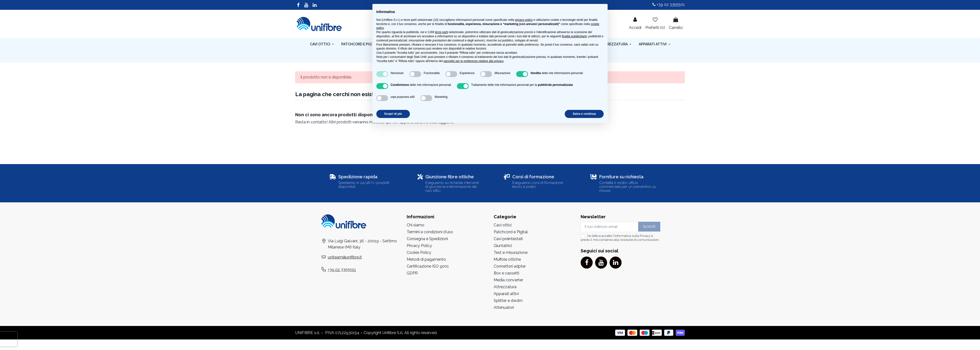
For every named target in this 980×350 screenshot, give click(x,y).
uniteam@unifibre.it (345, 257)
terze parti (441, 32)
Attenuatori (504, 307)
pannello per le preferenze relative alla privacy (473, 61)
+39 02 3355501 (669, 5)
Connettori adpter (510, 266)
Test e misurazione (511, 253)
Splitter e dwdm (508, 301)
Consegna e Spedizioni (427, 239)
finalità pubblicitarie (574, 36)
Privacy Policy (419, 246)
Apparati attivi (506, 294)
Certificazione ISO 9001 (428, 266)
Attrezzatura (505, 287)
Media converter (508, 280)
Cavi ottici (503, 225)
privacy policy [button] (524, 20)
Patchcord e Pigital (511, 232)
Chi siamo (416, 225)
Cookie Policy (419, 253)
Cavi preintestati (508, 239)
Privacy (645, 236)
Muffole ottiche (507, 259)
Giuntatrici (503, 246)
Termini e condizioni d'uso (430, 232)
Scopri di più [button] (393, 114)
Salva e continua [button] (584, 114)
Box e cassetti (506, 273)
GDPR (412, 273)
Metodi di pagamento (426, 259)
